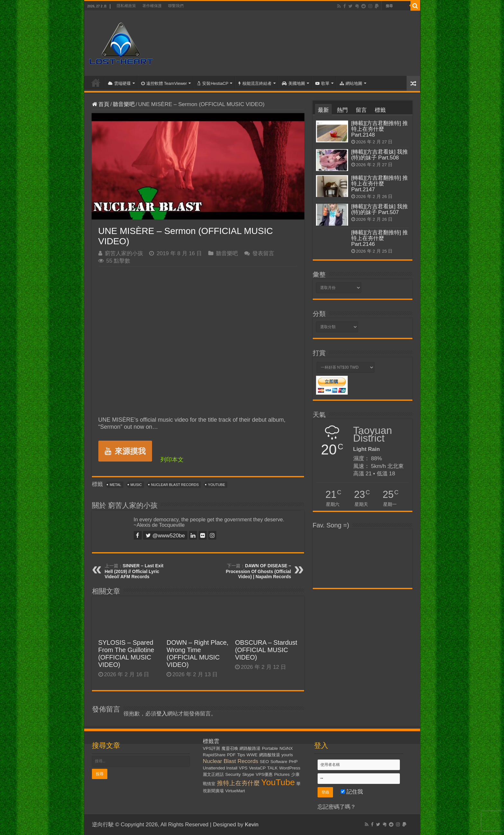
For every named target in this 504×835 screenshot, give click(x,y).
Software (279, 762)
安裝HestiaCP (213, 83)
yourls (287, 755)
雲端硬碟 (119, 83)
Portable (270, 748)
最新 (323, 110)
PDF (231, 755)
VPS (243, 768)
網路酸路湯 (250, 748)
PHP (293, 762)
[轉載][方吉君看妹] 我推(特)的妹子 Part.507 (380, 209)
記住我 (352, 792)
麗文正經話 (213, 774)
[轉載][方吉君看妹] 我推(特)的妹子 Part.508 (380, 155)
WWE (252, 755)
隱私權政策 (126, 6)
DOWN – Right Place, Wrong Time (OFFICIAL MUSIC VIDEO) (197, 654)
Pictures (282, 774)
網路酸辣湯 (270, 755)
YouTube (216, 485)
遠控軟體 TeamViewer (164, 83)
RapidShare (214, 755)
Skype (248, 774)
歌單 (322, 83)
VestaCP (257, 768)
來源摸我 (125, 451)
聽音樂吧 (124, 104)
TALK (272, 768)
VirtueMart (235, 791)
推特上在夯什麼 (238, 783)
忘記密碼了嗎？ (337, 807)
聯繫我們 (176, 6)
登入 (162, 714)
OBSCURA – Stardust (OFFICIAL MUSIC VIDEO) (266, 650)
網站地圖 (351, 83)
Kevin (252, 825)
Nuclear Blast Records (175, 485)
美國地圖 (293, 83)
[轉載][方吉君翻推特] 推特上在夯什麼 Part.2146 (380, 238)
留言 (361, 110)
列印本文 (172, 460)
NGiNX (286, 748)
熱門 (342, 110)
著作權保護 (152, 6)
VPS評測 (211, 748)
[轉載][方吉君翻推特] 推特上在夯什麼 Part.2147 (380, 184)
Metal (115, 485)
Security (233, 774)
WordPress (290, 768)
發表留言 (263, 253)
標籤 (380, 110)
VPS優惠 (264, 774)
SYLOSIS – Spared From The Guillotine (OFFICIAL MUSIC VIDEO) (126, 654)
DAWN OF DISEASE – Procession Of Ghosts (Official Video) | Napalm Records (258, 571)
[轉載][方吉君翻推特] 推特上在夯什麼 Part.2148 (380, 129)
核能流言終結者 (255, 83)
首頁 (96, 83)
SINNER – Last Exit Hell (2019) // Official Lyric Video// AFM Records (134, 571)
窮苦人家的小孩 (124, 253)
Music (136, 485)
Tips (241, 755)
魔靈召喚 (230, 748)
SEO (264, 762)
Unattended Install (220, 768)
